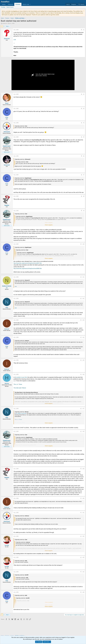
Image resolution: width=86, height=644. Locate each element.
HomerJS (5, 23)
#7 (84, 175)
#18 (83, 431)
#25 (83, 592)
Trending (3, 7)
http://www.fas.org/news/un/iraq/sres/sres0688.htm (28, 268)
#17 (83, 409)
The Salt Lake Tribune (20, 388)
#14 (83, 337)
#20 (83, 498)
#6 (84, 156)
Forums (18, 4)
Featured (10, 4)
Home (4, 4)
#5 (84, 137)
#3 (84, 109)
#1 (84, 30)
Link (15, 40)
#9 (84, 211)
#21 (83, 513)
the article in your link (21, 377)
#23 (83, 557)
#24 (83, 572)
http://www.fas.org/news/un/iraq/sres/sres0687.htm (28, 263)
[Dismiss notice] (84, 11)
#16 (83, 374)
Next (7, 26)
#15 (83, 360)
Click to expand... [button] (49, 225)
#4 (84, 123)
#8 (84, 196)
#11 (83, 277)
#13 (83, 320)
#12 (83, 299)
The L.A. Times (18, 384)
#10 (83, 244)
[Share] (81, 30)
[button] (30, 4)
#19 (83, 469)
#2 (84, 94)
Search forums (10, 7)
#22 (83, 536)
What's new (26, 4)
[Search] (81, 4)
